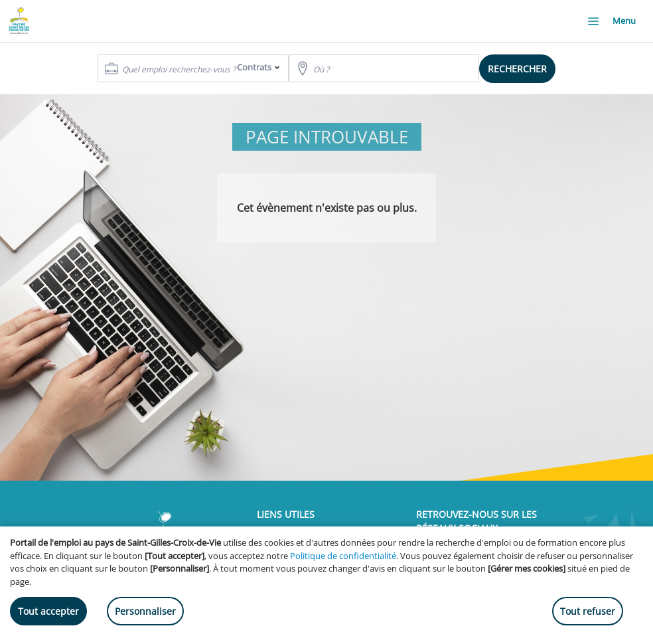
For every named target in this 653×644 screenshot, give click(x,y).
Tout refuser (588, 611)
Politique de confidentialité (343, 556)
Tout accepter (48, 611)
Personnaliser (145, 611)
